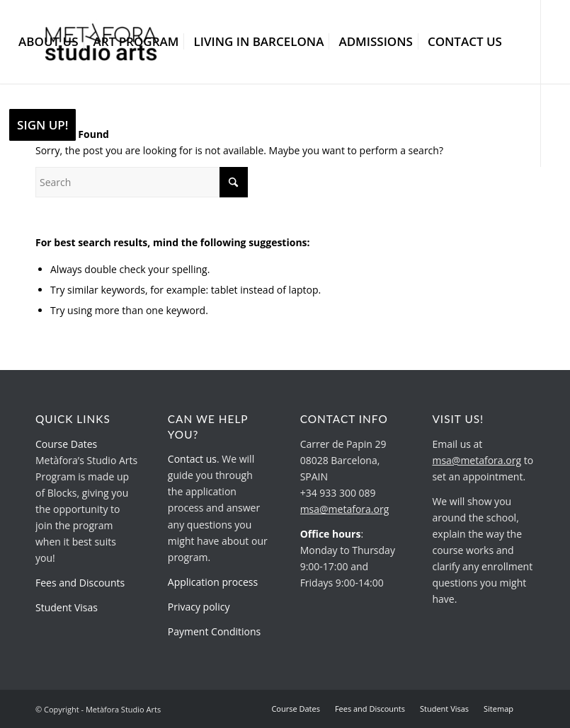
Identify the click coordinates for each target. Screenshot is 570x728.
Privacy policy (199, 607)
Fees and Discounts (80, 583)
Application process (213, 582)
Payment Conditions (214, 631)
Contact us (192, 459)
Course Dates (66, 444)
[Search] (142, 182)
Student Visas (67, 607)
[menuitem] (48, 42)
